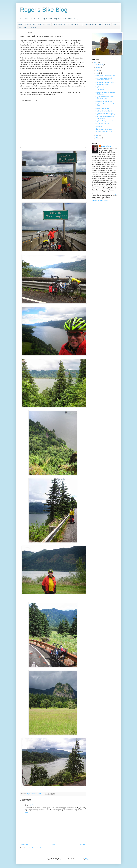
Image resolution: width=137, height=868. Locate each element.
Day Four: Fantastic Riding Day (105, 114)
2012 (96, 62)
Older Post (82, 845)
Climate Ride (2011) (90, 24)
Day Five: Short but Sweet (104, 111)
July (97, 70)
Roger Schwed (106, 146)
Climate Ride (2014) (59, 24)
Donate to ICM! (30, 24)
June (98, 73)
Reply (27, 813)
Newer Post (24, 845)
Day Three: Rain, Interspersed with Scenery (105, 117)
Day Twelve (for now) (102, 87)
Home (20, 24)
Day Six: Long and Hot (102, 108)
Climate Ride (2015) (44, 24)
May (97, 135)
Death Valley (22, 27)
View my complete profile (100, 200)
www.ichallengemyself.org (108, 194)
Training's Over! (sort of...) (104, 132)
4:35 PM (31, 805)
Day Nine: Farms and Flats (104, 101)
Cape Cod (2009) (105, 24)
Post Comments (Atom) (36, 848)
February (99, 138)
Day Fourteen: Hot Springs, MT (105, 75)
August (98, 67)
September (99, 65)
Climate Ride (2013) (75, 24)
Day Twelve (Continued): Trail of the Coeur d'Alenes (105, 83)
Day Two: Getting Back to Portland (106, 121)
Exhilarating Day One (102, 124)
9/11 (114, 24)
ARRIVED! (99, 126)
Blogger (88, 859)
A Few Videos (100, 90)
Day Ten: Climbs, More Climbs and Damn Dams (105, 98)
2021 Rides (33, 27)
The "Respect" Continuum (103, 129)
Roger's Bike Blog (44, 10)
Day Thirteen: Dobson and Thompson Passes (104, 79)
